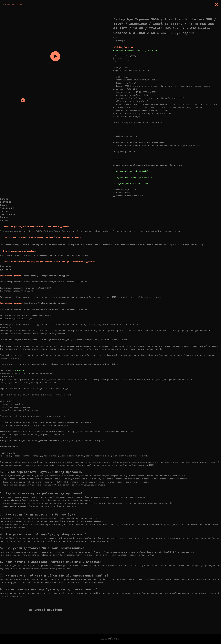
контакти (19, 370)
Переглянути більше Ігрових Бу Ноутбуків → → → (140, 51)
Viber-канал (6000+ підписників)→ (132, 171)
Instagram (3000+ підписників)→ (131, 183)
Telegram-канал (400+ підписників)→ (133, 177)
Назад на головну (14, 4)
